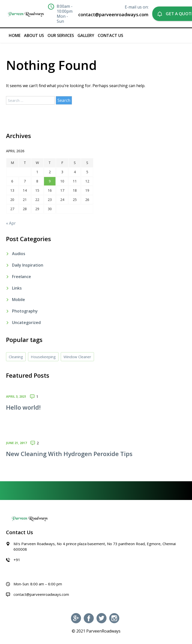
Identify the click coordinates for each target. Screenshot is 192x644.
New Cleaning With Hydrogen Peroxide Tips (69, 454)
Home (15, 35)
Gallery (86, 35)
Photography (25, 311)
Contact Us (110, 35)
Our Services (61, 35)
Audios (19, 254)
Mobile (18, 300)
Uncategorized (26, 322)
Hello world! (23, 407)
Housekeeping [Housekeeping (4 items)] (43, 357)
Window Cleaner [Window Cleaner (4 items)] (77, 357)
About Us (34, 35)
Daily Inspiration (28, 265)
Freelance (21, 277)
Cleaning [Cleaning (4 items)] (16, 357)
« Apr (11, 223)
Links (17, 288)
